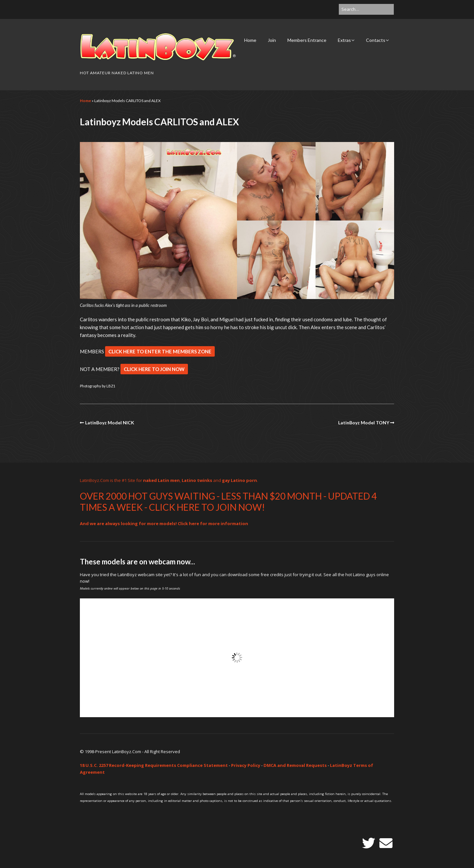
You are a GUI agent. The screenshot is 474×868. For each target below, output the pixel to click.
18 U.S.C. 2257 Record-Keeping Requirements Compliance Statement (154, 765)
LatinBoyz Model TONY (364, 423)
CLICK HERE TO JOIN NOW (154, 369)
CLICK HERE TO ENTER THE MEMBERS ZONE (160, 351)
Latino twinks (197, 480)
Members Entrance (307, 40)
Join (272, 40)
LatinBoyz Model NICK (110, 423)
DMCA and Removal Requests (295, 765)
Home (250, 40)
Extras (344, 40)
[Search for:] (366, 9)
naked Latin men (161, 480)
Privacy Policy (246, 765)
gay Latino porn (239, 480)
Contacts (376, 40)
